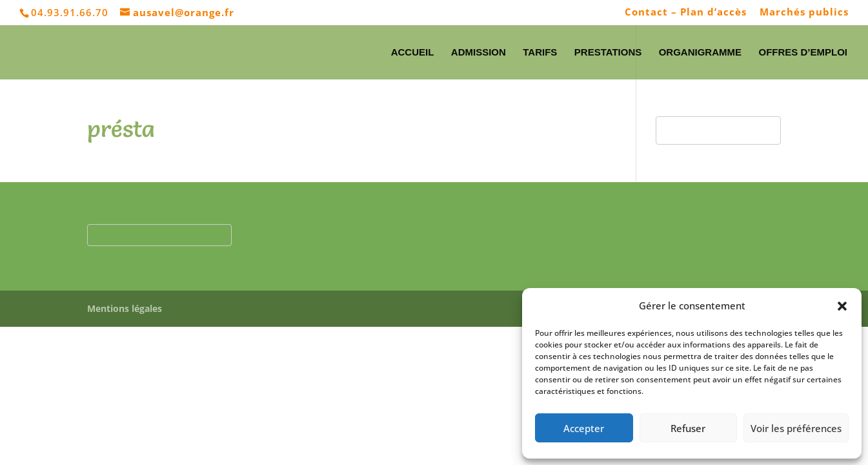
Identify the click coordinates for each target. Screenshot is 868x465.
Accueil (413, 53)
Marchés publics (804, 13)
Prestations (608, 53)
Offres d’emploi (803, 53)
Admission (479, 53)
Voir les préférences (796, 428)
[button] (842, 306)
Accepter (584, 428)
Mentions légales (125, 308)
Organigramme (700, 53)
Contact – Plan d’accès (686, 13)
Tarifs (540, 53)
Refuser (688, 428)
